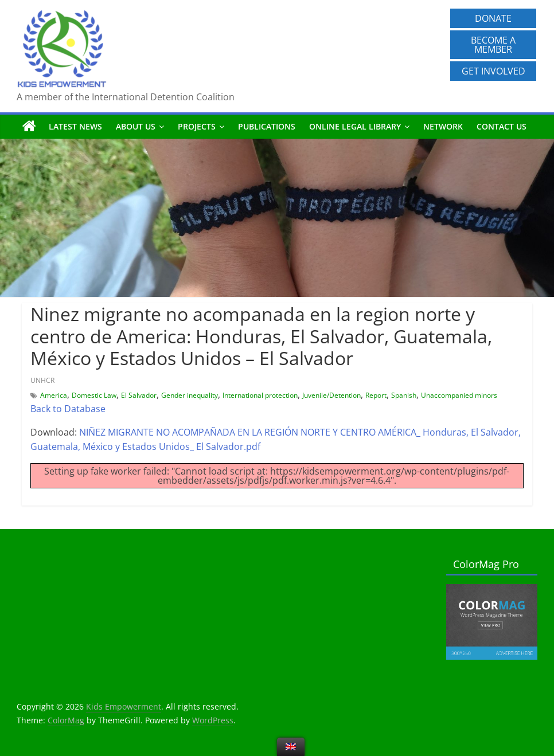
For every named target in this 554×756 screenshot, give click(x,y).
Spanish (404, 395)
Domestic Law (94, 395)
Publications (267, 126)
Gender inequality (190, 395)
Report (376, 395)
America (54, 395)
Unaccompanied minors (459, 395)
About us (136, 126)
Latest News (75, 126)
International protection (260, 395)
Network (443, 126)
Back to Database (68, 409)
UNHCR (42, 380)
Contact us (502, 126)
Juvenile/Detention (331, 395)
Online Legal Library (355, 126)
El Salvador (139, 395)
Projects (197, 126)
